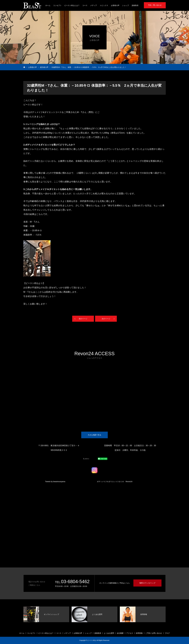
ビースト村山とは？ (72, 5)
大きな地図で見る (94, 435)
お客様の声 (115, 5)
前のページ (83, 319)
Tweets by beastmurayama (55, 482)
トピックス (104, 5)
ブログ (167, 633)
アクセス (130, 633)
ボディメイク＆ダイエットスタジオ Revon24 (115, 482)
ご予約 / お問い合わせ (154, 633)
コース (85, 5)
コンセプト (57, 5)
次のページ (106, 319)
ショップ (125, 5)
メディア (94, 5)
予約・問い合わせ (155, 5)
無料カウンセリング (147, 583)
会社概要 (120, 633)
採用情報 (139, 633)
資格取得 (135, 5)
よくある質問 (109, 633)
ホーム (48, 5)
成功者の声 (44, 67)
